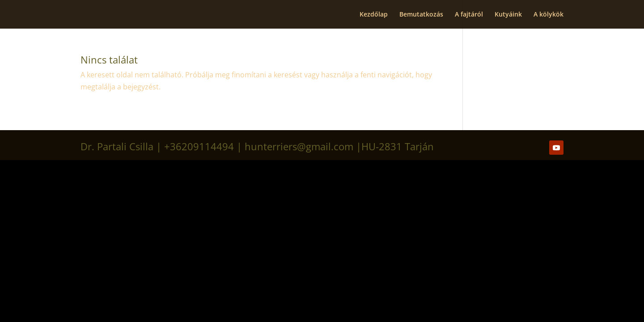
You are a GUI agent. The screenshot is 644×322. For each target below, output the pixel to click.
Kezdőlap (374, 15)
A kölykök (549, 15)
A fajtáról (469, 15)
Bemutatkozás (421, 15)
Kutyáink (508, 15)
